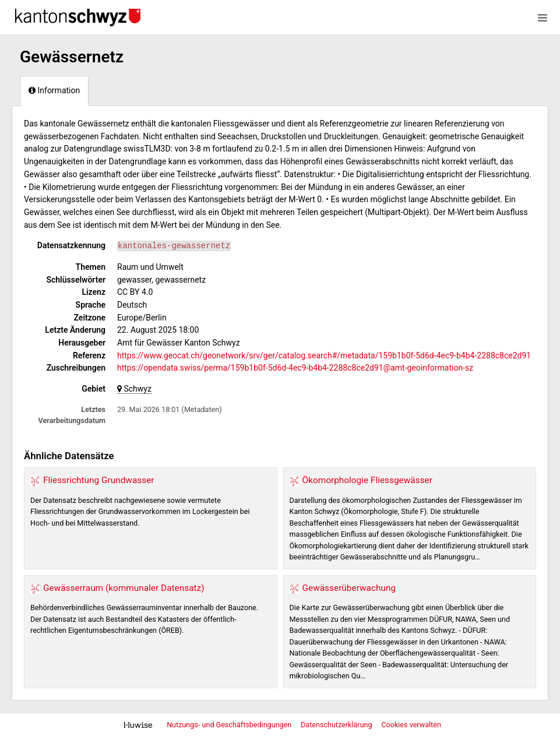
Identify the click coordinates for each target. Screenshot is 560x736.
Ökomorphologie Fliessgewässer (367, 480)
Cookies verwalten (411, 725)
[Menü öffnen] (543, 17)
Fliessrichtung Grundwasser (99, 480)
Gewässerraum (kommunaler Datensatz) (124, 588)
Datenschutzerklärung (337, 725)
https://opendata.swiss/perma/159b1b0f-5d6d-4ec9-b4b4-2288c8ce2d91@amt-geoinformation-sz (295, 368)
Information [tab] (54, 90)
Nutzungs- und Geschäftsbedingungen (230, 725)
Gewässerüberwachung (349, 588)
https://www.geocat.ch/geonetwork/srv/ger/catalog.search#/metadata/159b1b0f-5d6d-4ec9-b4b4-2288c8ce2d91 (324, 355)
